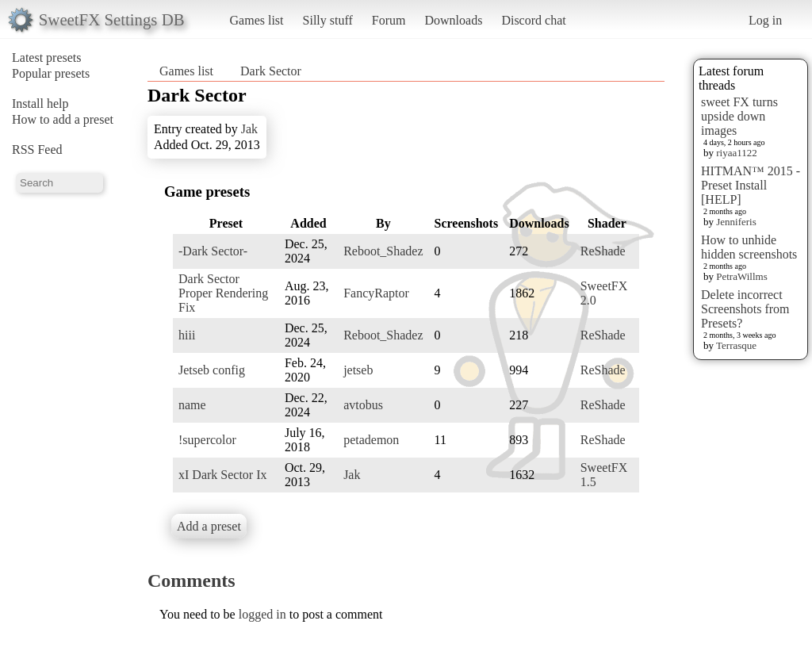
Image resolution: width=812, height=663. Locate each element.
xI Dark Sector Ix (223, 475)
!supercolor (207, 440)
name (192, 405)
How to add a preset (63, 119)
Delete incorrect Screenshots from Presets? (745, 309)
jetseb (358, 370)
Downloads (453, 20)
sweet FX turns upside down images (739, 116)
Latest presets (47, 57)
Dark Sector (271, 71)
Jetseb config (212, 370)
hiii (187, 335)
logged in (262, 614)
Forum (389, 20)
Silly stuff (328, 20)
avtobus (363, 405)
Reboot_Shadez (383, 251)
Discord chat (533, 20)
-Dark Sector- (213, 251)
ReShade (603, 251)
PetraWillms (741, 276)
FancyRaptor (376, 293)
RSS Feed (37, 149)
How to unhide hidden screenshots (749, 247)
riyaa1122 (737, 153)
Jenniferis (736, 222)
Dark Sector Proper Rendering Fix (223, 293)
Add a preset (209, 526)
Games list (257, 20)
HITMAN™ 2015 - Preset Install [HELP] (751, 185)
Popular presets (51, 73)
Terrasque (736, 345)
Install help (40, 103)
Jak (249, 129)
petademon (371, 440)
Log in (765, 20)
